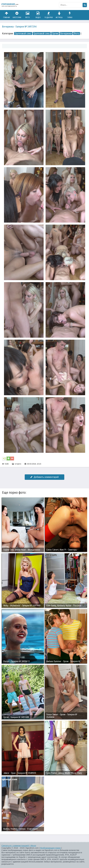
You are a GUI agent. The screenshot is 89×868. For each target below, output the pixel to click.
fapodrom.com (10, 5)
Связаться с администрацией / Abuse (19, 846)
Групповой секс (23, 33)
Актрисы (59, 15)
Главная (6, 15)
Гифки (70, 15)
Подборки (49, 15)
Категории (17, 15)
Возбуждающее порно (50, 848)
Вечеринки (66, 33)
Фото (28, 15)
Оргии (55, 33)
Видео (38, 15)
